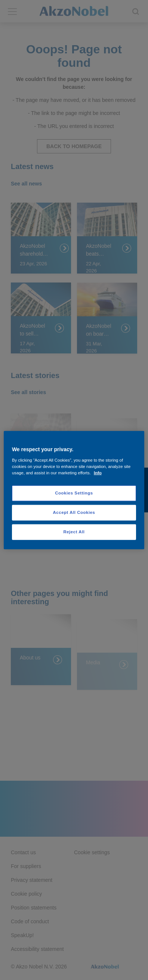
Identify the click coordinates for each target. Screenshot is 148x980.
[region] (74, 490)
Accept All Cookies (74, 512)
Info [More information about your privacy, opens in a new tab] (98, 472)
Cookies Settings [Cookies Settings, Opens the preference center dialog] (74, 493)
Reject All (74, 531)
